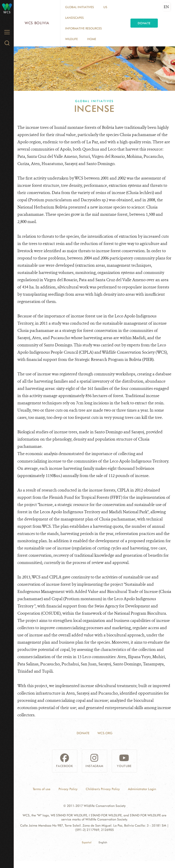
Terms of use (42, 789)
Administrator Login (142, 789)
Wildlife (71, 39)
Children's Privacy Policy (103, 789)
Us (105, 7)
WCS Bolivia (37, 23)
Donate (144, 23)
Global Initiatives (79, 7)
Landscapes (74, 18)
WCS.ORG (105, 733)
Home (92, 39)
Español (87, 842)
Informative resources (83, 28)
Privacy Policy (68, 789)
